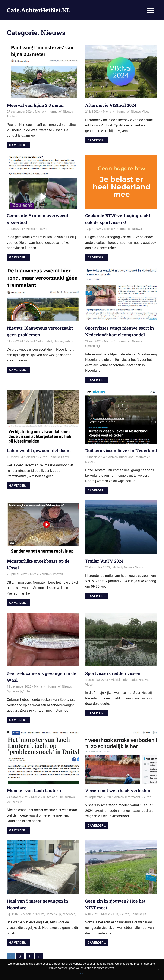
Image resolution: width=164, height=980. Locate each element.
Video (146, 112)
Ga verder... (18, 145)
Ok (82, 974)
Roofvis (12, 116)
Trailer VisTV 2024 (104, 561)
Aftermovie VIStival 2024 (111, 105)
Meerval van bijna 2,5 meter (35, 105)
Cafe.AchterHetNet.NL (39, 10)
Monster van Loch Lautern (34, 790)
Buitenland (126, 457)
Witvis (69, 341)
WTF (68, 457)
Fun (61, 797)
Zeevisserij (69, 914)
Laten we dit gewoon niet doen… (40, 450)
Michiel (40, 112)
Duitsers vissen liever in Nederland (121, 450)
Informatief (54, 112)
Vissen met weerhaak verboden (118, 790)
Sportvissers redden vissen (113, 673)
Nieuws (68, 112)
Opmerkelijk (93, 346)
